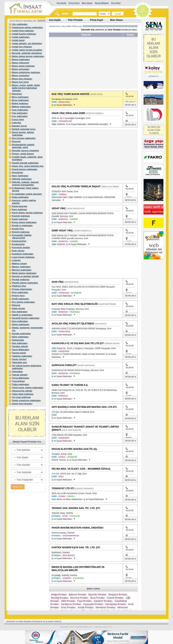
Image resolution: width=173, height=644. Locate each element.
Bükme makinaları (21, 107)
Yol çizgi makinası (21, 397)
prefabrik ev (153, 76)
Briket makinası (20, 103)
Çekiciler (17, 123)
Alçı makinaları (20, 24)
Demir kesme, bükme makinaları (23, 134)
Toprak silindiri (20, 375)
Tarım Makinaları (21, 350)
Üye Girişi (116, 3)
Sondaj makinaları (21, 334)
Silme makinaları (21, 324)
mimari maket (54, 621)
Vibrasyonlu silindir (22, 391)
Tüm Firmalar (75, 20)
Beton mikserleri (21, 63)
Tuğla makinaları (21, 384)
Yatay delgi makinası (23, 394)
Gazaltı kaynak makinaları (25, 163)
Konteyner (11, 621)
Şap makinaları (20, 343)
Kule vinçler (18, 251)
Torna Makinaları (21, 378)
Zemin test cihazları (22, 404)
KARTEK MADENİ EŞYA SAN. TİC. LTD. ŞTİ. (76, 547)
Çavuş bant (18, 119)
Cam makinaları (20, 110)
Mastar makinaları (21, 267)
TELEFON (129, 95)
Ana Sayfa (61, 3)
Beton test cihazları (22, 79)
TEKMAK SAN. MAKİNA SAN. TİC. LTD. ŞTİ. (76, 508)
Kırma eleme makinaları (24, 222)
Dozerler (16, 141)
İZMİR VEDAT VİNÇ (62, 230)
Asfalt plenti (18, 40)
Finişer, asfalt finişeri (23, 154)
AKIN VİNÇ (58, 282)
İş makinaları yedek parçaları (27, 194)
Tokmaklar (17, 372)
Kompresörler (19, 241)
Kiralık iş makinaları (22, 226)
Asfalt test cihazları (22, 47)
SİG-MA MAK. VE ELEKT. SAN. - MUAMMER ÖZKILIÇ (81, 469)
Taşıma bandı (19, 353)
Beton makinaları (21, 60)
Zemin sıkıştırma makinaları (26, 400)
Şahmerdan (18, 340)
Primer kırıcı (18, 296)
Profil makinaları (21, 299)
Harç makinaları (20, 176)
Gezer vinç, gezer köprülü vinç (28, 166)
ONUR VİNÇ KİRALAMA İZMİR (69, 113)
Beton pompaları (21, 69)
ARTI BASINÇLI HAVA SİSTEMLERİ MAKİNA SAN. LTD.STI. (84, 407)
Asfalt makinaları (21, 37)
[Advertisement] (81, 64)
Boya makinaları (20, 100)
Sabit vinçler (18, 308)
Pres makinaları (20, 292)
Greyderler (18, 172)
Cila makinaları (20, 113)
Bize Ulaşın (87, 3)
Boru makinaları (20, 97)
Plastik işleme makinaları (25, 283)
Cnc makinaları (20, 116)
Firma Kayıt (74, 3)
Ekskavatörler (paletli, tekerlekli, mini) (23, 146)
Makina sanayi (19, 263)
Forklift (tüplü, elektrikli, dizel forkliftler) (27, 158)
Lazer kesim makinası (23, 257)
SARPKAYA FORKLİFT (64, 365)
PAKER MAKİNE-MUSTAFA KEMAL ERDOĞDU (78, 528)
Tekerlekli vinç (20, 362)
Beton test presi (20, 82)
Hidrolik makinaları (22, 179)
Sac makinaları (20, 312)
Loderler (16, 260)
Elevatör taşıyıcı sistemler (26, 151)
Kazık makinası (20, 219)
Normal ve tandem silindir (25, 276)
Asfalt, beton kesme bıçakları (27, 50)
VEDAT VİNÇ (59, 208)
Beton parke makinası (23, 66)
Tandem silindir (20, 346)
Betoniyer (17, 94)
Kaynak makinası (21, 216)
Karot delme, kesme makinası (27, 213)
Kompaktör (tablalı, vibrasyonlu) (22, 236)
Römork (16, 305)
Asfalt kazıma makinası (24, 34)
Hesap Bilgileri (102, 3)
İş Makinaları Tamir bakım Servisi (25, 189)
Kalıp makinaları (20, 197)
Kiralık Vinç (18, 229)
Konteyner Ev (40, 621)
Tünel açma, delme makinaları (28, 388)
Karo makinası (20, 209)
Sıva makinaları (20, 321)
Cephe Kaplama (25, 621)
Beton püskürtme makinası (26, 72)
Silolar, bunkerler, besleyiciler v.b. (27, 329)
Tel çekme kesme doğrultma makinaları (27, 367)
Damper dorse (19, 126)
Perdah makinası (21, 280)
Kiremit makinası (21, 232)
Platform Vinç (19, 286)
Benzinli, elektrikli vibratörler (27, 53)
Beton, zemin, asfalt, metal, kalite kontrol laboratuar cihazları (26, 88)
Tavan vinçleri (19, 359)
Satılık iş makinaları (22, 315)
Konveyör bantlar (21, 247)
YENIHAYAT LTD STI (63, 488)
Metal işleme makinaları (24, 273)
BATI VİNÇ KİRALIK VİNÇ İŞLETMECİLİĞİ (75, 304)
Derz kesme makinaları (24, 138)
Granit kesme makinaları (25, 169)
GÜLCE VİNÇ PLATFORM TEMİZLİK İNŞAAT (76, 186)
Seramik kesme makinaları (26, 318)
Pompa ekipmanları (22, 289)
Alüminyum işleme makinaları (27, 27)
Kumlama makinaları (23, 254)
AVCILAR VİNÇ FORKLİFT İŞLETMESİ (73, 324)
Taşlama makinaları (22, 356)
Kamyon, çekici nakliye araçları (24, 202)
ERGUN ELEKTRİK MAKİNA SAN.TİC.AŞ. (75, 449)
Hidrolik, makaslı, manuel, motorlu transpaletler (26, 183)
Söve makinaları (20, 337)
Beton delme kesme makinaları (28, 56)
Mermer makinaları (22, 270)
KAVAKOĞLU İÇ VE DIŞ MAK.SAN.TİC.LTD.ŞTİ (78, 343)
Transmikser (18, 381)
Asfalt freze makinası (23, 31)
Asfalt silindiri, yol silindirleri (27, 43)
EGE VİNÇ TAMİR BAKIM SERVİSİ (71, 94)
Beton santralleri (21, 76)
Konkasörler (18, 244)
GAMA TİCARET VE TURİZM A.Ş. (70, 385)
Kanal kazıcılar (20, 206)
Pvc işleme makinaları (23, 302)
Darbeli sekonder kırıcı (24, 129)
